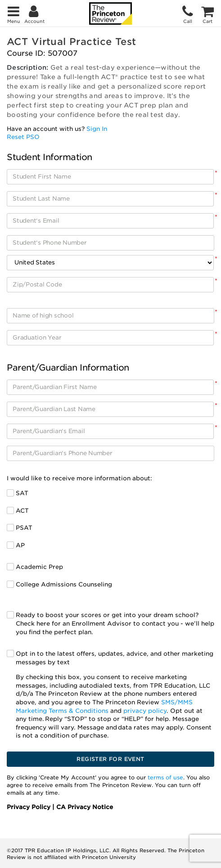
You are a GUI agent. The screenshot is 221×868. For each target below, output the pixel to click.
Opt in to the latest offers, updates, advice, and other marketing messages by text (115, 695)
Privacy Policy (29, 807)
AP (20, 545)
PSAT (24, 528)
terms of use (165, 777)
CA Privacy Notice (85, 807)
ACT (22, 511)
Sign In (97, 129)
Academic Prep (39, 567)
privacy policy (145, 711)
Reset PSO (23, 137)
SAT (22, 493)
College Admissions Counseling (64, 584)
